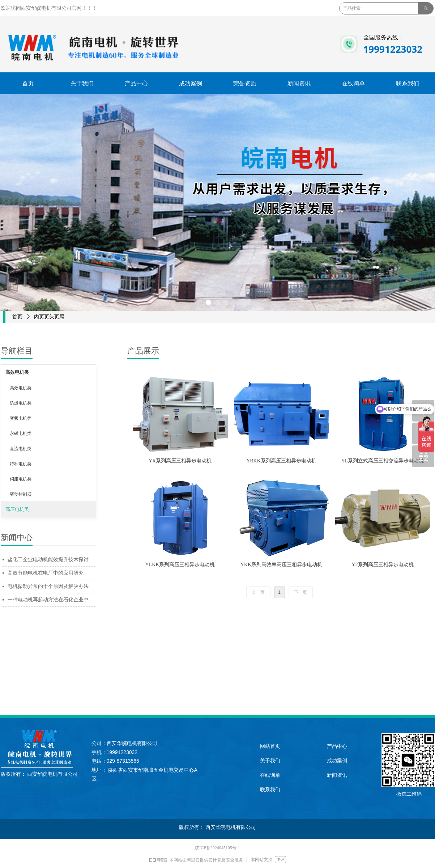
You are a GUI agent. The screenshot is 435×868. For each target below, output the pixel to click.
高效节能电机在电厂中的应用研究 (46, 573)
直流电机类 (21, 449)
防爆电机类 (21, 403)
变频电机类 (21, 418)
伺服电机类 (21, 479)
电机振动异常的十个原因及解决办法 (48, 586)
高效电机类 (17, 372)
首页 (17, 317)
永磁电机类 (21, 433)
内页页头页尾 (49, 317)
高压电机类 (17, 509)
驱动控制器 (21, 494)
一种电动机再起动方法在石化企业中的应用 (52, 600)
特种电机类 (21, 464)
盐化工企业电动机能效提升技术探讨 (48, 560)
